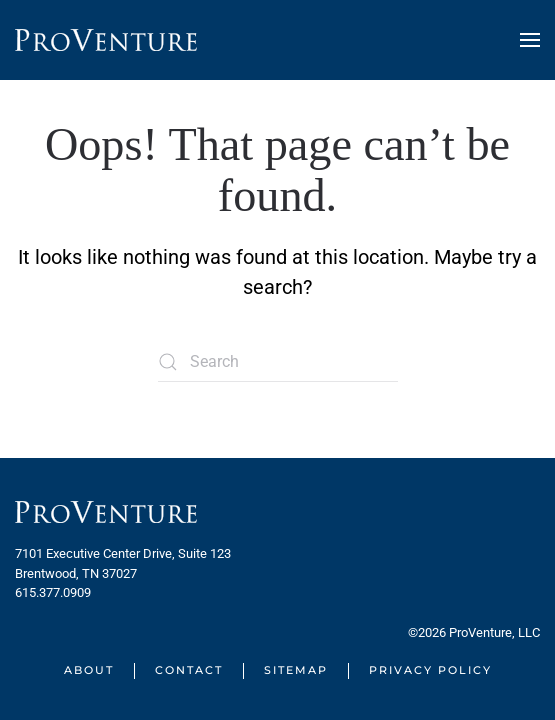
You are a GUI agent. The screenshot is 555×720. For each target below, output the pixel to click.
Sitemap (296, 670)
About (89, 670)
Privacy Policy (430, 670)
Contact (189, 670)
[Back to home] (106, 40)
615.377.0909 (53, 592)
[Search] (278, 362)
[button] (530, 40)
